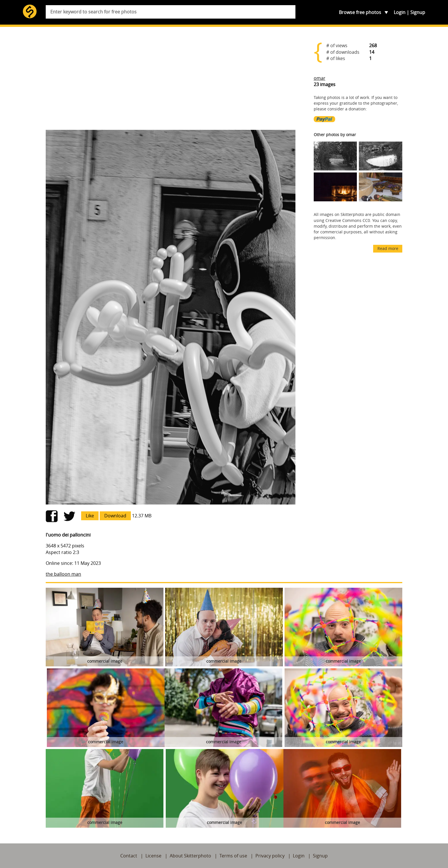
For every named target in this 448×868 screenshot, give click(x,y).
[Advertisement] (171, 81)
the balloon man (63, 574)
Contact (129, 856)
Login (400, 12)
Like (90, 516)
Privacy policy (270, 856)
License (153, 856)
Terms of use (233, 856)
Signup (418, 12)
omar (320, 78)
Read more (388, 248)
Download (115, 516)
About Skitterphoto (190, 856)
